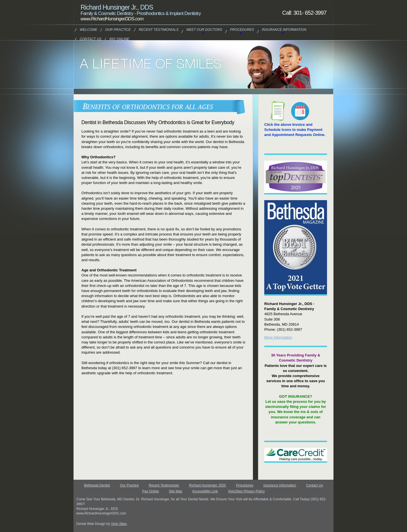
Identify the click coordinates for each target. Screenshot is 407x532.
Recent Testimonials (159, 30)
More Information (278, 337)
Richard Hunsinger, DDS (208, 485)
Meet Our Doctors (204, 30)
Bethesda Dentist (97, 485)
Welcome (88, 30)
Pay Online (119, 39)
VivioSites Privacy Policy (246, 491)
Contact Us (91, 39)
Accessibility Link (205, 491)
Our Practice (118, 30)
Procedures (242, 30)
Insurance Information (284, 30)
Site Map (175, 491)
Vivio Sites (119, 524)
